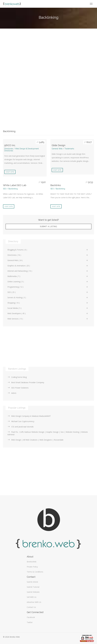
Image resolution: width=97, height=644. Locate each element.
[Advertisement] (48, 54)
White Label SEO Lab (15, 185)
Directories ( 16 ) (48, 255)
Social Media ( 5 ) (48, 308)
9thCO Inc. (10, 145)
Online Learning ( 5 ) (48, 282)
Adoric (12, 393)
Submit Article (32, 582)
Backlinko (56, 185)
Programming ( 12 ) (48, 287)
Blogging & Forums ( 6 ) (48, 250)
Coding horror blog (17, 377)
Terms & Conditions (35, 572)
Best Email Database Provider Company (26, 382)
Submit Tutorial (33, 587)
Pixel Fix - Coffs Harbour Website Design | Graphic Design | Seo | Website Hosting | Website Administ (48, 433)
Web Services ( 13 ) (48, 319)
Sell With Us (32, 597)
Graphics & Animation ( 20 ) (48, 266)
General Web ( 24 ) (48, 260)
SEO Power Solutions (18, 388)
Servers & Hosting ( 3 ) (48, 297)
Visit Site (10, 172)
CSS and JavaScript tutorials (21, 427)
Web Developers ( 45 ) (48, 313)
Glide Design (58, 145)
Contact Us (31, 607)
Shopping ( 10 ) (48, 303)
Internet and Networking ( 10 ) (48, 271)
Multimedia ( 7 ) (48, 276)
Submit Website (33, 592)
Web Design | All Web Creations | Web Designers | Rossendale (35, 440)
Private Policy (32, 567)
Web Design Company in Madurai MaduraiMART (29, 416)
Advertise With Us (34, 602)
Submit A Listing (48, 227)
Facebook (31, 617)
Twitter (30, 622)
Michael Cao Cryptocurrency (21, 421)
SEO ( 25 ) (48, 292)
